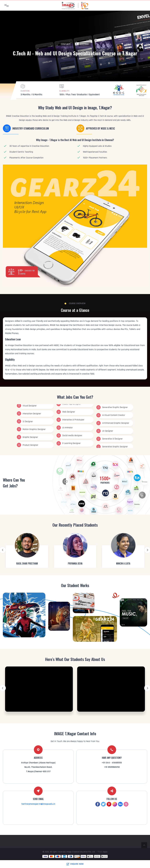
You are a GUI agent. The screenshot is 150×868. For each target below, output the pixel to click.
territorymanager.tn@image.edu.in (38, 804)
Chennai (85, 44)
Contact (66, 44)
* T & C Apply (102, 852)
